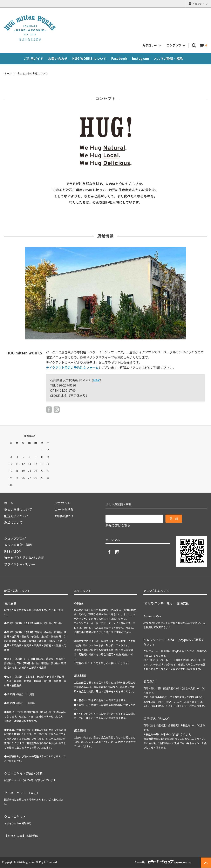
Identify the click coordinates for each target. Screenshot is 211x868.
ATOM (17, 551)
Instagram (141, 58)
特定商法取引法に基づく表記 (24, 558)
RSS (7, 551)
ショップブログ (15, 538)
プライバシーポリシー (20, 564)
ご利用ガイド (34, 58)
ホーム (8, 73)
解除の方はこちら (118, 525)
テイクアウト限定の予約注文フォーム (72, 367)
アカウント (198, 4)
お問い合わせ (58, 58)
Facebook (119, 58)
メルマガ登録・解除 (168, 58)
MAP (96, 380)
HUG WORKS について (89, 58)
